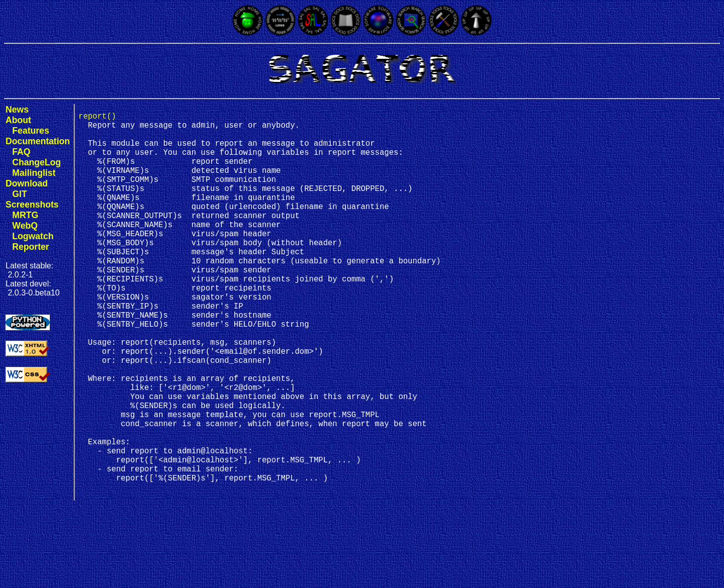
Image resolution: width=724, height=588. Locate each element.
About (18, 120)
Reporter (30, 247)
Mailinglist (34, 173)
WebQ (25, 226)
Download (27, 183)
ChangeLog (36, 162)
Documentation (38, 141)
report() (97, 118)
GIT (19, 194)
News (17, 110)
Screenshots (32, 205)
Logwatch (33, 236)
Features (30, 131)
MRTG (25, 215)
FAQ (21, 152)
